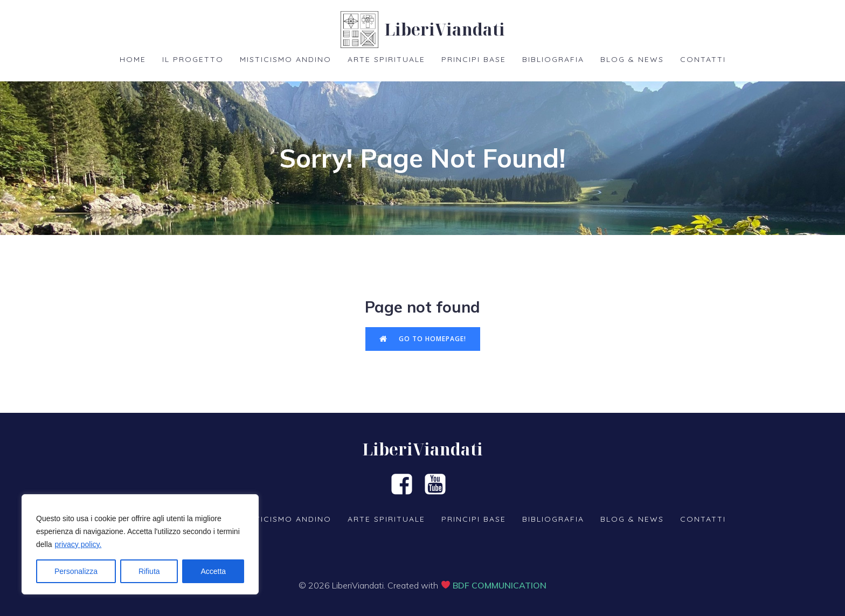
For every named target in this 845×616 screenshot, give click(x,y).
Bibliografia (553, 59)
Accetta (213, 571)
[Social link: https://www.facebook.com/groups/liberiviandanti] (406, 485)
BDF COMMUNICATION (500, 585)
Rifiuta (149, 571)
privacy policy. (78, 544)
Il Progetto (193, 59)
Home (133, 59)
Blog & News (632, 59)
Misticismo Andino (286, 59)
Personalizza (76, 571)
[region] (140, 544)
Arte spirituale (386, 59)
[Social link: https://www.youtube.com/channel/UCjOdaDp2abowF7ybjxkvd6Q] (439, 485)
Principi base (474, 59)
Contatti (703, 59)
